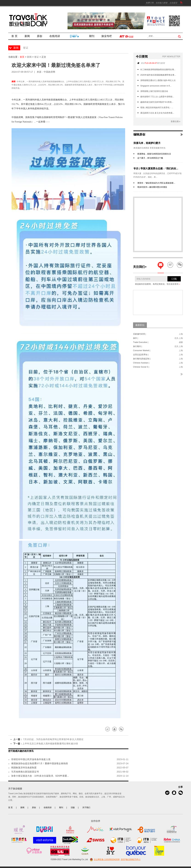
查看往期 (176, 122)
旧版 (73, 808)
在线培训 (48, 808)
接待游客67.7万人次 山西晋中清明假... (157, 97)
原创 (34, 808)
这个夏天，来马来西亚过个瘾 (150, 158)
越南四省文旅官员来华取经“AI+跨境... (157, 102)
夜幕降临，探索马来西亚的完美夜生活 (154, 154)
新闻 (29, 57)
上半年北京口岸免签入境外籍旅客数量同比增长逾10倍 (50, 744)
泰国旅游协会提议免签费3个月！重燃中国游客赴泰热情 (40, 763)
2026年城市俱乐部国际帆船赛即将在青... (158, 75)
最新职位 (140, 325)
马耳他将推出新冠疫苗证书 (25, 772)
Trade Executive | (141, 342)
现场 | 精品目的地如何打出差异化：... (157, 108)
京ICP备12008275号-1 (131, 859)
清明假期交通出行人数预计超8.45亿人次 (158, 80)
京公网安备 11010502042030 (104, 859)
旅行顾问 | (137, 346)
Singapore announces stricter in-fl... (156, 86)
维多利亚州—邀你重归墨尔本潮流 (152, 187)
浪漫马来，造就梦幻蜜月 (147, 143)
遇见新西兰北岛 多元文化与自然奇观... (157, 113)
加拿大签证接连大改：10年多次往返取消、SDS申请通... (40, 776)
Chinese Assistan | (141, 363)
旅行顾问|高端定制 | (142, 359)
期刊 (61, 808)
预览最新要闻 (173, 284)
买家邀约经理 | (139, 334)
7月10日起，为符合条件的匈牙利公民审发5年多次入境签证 (53, 739)
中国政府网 (49, 72)
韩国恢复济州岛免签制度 (24, 768)
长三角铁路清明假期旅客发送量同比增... (158, 70)
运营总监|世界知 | (141, 355)
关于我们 (86, 808)
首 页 (10, 808)
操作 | (136, 338)
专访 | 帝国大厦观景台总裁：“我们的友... (156, 168)
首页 (22, 57)
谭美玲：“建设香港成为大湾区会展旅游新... (156, 183)
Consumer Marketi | (142, 350)
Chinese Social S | (141, 367)
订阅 (174, 279)
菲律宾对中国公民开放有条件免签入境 (31, 759)
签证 (37, 57)
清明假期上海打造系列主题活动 (154, 91)
